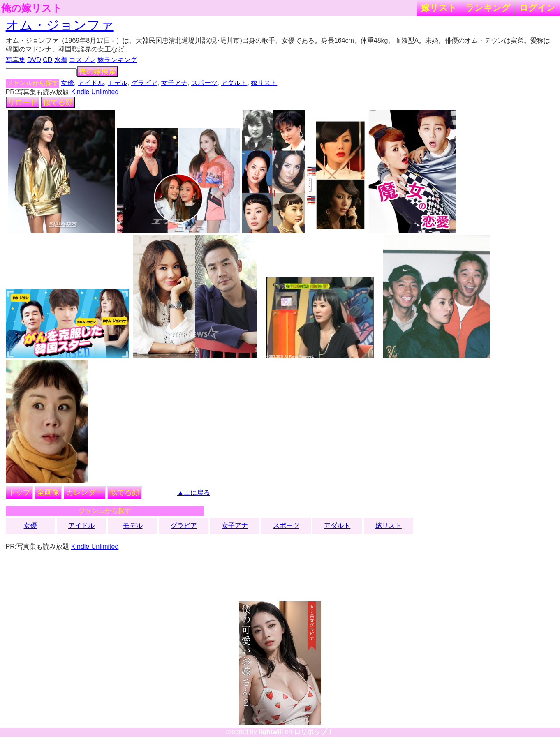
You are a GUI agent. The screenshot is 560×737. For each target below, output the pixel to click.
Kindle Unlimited (95, 92)
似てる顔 (58, 102)
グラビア (144, 83)
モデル (118, 83)
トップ (19, 492)
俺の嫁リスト (32, 8)
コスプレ (82, 60)
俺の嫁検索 (97, 72)
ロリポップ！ (314, 732)
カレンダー (85, 492)
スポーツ (204, 83)
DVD (34, 60)
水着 (61, 60)
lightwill (271, 732)
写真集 (16, 60)
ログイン (537, 8)
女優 (67, 83)
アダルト (234, 83)
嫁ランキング (117, 60)
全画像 (48, 492)
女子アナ (174, 83)
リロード (23, 102)
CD (47, 60)
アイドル (91, 83)
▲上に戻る (194, 493)
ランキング (488, 8)
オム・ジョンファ (60, 25)
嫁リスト (439, 8)
